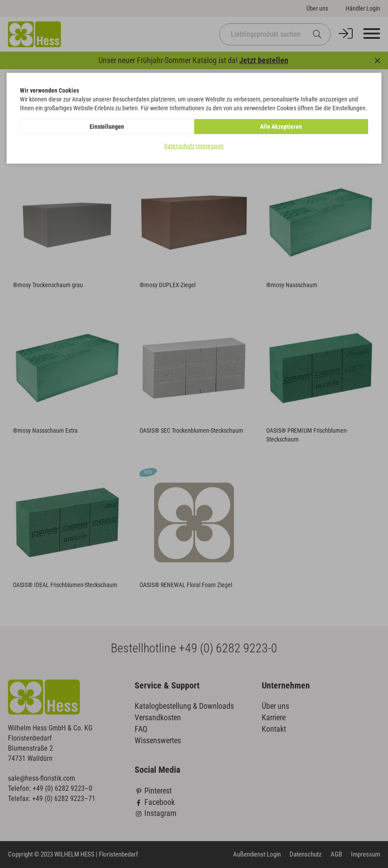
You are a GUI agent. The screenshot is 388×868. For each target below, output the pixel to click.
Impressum (210, 146)
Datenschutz (179, 146)
